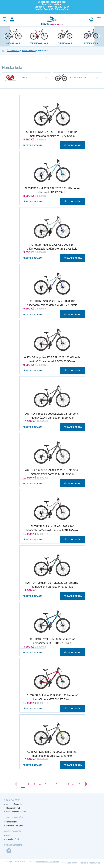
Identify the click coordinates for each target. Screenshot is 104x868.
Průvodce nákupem (15, 825)
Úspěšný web (94, 863)
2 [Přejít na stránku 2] (29, 784)
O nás (9, 836)
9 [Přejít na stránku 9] (57, 784)
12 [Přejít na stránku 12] (68, 784)
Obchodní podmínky (15, 804)
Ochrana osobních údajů (17, 812)
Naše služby (12, 822)
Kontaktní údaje (13, 839)
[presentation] (5, 36)
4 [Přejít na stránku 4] (40, 784)
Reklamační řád (13, 808)
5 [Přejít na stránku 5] (45, 784)
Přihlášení (12, 19)
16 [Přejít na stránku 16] (79, 784)
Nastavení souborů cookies (48, 862)
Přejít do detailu (30, 143)
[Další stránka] (85, 784)
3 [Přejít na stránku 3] (34, 784)
